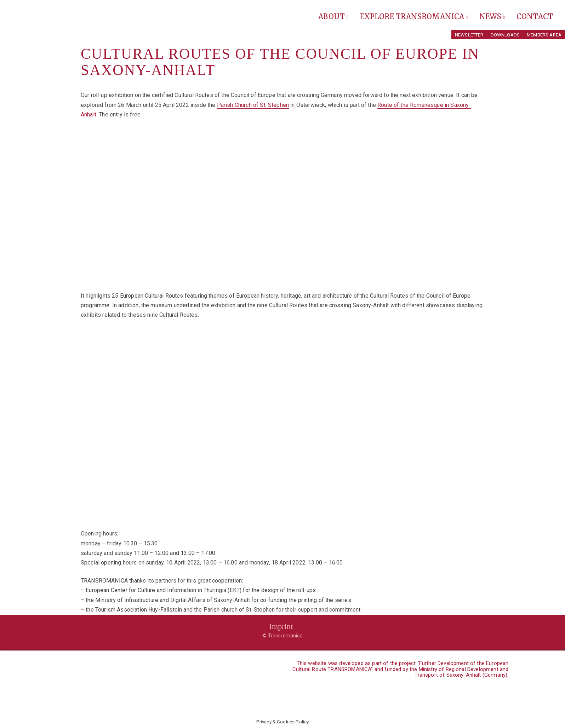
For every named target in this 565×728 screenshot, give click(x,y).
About (333, 16)
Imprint (281, 626)
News (492, 16)
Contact (535, 16)
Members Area (544, 35)
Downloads (505, 35)
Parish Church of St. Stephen (253, 105)
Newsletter (469, 35)
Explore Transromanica (414, 16)
